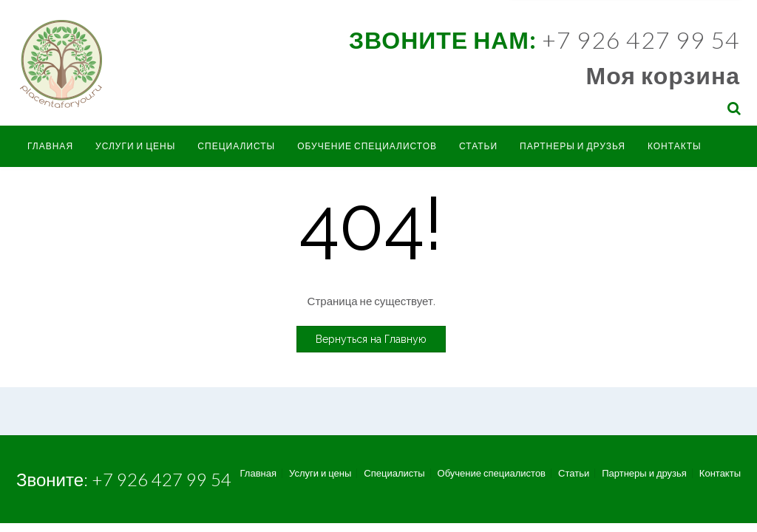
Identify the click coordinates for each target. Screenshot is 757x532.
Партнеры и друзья (573, 146)
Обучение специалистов (367, 146)
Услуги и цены (135, 146)
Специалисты (236, 146)
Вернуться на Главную (371, 339)
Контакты (675, 146)
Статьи (478, 146)
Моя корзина (663, 75)
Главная (50, 146)
